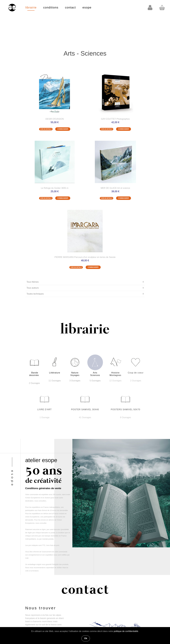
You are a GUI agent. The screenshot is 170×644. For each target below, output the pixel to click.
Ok (86, 638)
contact (70, 7)
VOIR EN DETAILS (46, 129)
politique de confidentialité (126, 631)
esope (87, 7)
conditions (51, 7)
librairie (31, 7)
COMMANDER (63, 129)
